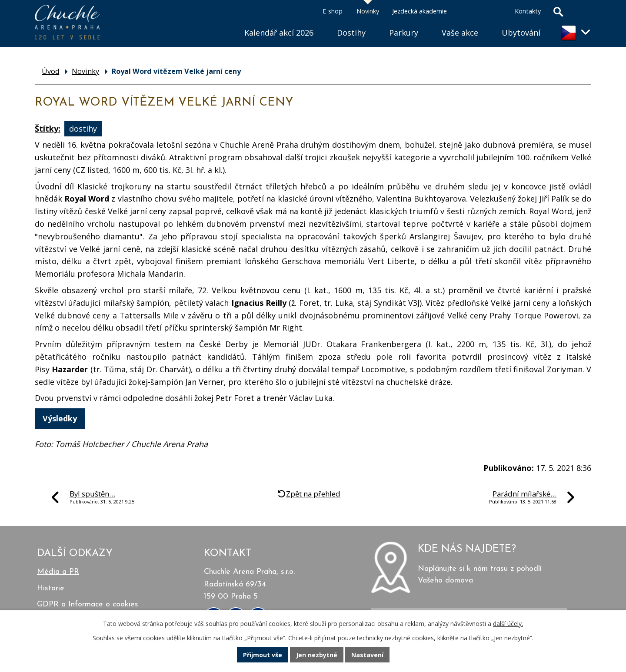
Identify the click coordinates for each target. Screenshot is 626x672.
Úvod (221, 22)
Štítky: (48, 129)
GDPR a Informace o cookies (88, 604)
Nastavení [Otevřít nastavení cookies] (367, 655)
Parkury (404, 33)
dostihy (83, 129)
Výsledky (60, 418)
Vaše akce (460, 33)
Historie (51, 588)
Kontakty (528, 11)
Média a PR (58, 572)
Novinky (368, 11)
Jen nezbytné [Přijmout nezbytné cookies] (317, 655)
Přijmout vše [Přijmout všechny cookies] (263, 655)
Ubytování (521, 33)
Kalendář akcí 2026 (279, 33)
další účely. (508, 624)
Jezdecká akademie (420, 11)
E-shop (333, 11)
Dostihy (351, 33)
